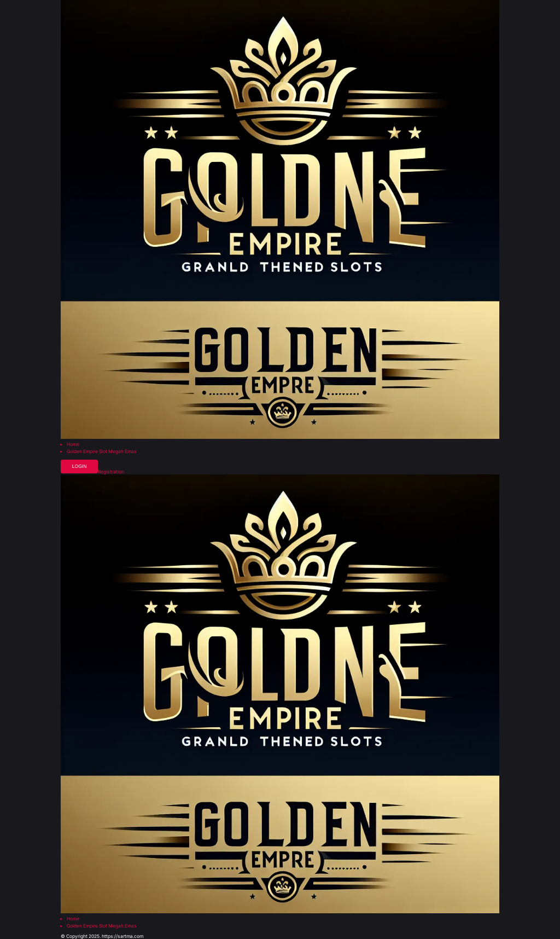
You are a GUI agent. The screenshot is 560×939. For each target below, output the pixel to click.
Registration (111, 472)
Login (80, 466)
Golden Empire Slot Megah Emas (102, 452)
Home (73, 445)
